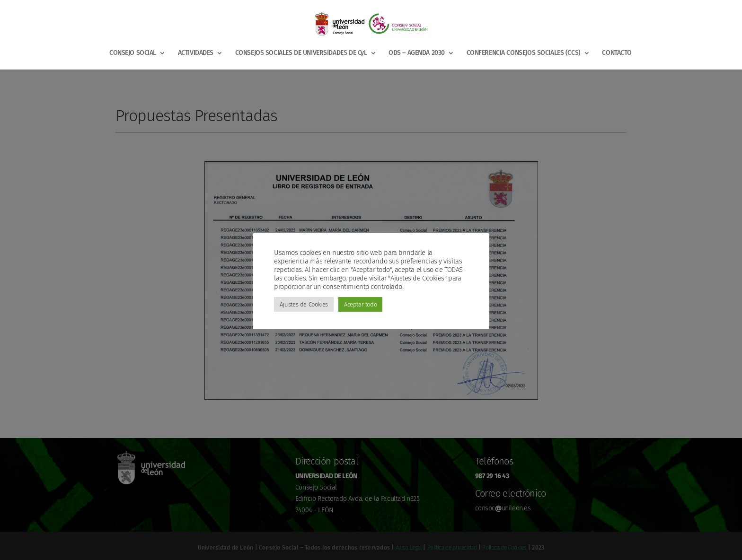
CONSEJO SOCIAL (133, 53)
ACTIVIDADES (196, 53)
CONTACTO (617, 53)
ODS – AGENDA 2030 (417, 53)
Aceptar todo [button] (360, 304)
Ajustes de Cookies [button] (304, 304)
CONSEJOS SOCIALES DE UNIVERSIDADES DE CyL (301, 53)
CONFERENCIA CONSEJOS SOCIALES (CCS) (524, 53)
